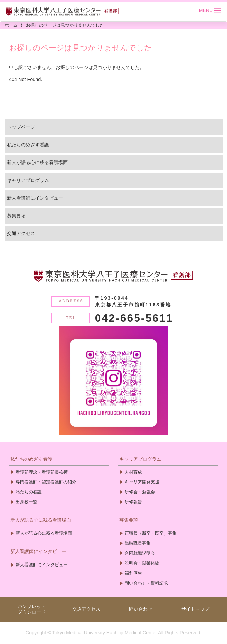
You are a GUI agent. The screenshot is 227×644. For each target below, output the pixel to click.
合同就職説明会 (140, 553)
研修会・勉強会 (140, 492)
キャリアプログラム (28, 180)
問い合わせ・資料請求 (146, 583)
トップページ (21, 127)
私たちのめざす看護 (28, 145)
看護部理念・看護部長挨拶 (42, 472)
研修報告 (133, 502)
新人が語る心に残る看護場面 (37, 162)
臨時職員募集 (138, 543)
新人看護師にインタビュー (35, 198)
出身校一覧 (26, 502)
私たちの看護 (29, 492)
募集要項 (16, 216)
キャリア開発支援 (142, 482)
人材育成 (133, 472)
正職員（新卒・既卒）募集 (151, 533)
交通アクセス (21, 233)
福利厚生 (133, 573)
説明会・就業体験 (142, 563)
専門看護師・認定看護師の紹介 (46, 482)
